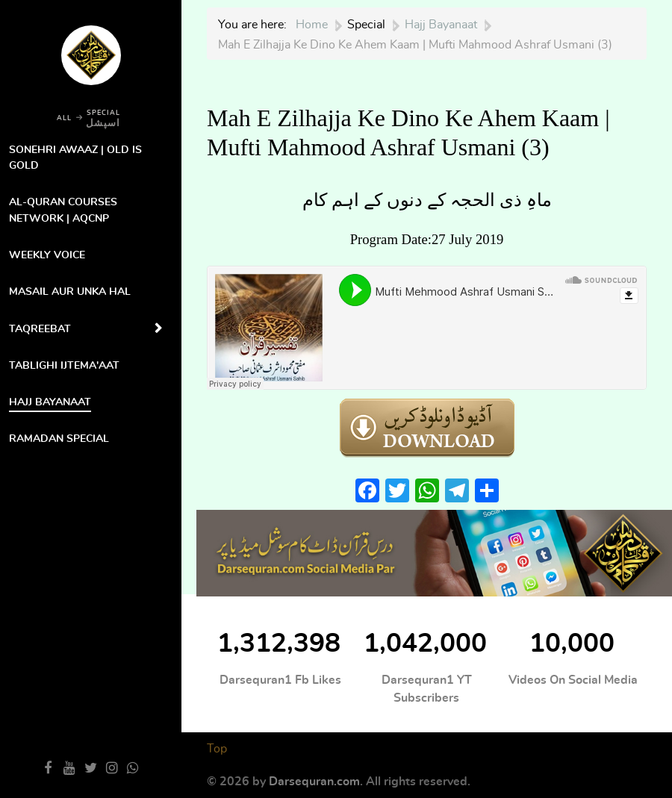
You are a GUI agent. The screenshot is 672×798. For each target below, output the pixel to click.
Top (217, 749)
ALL (64, 118)
